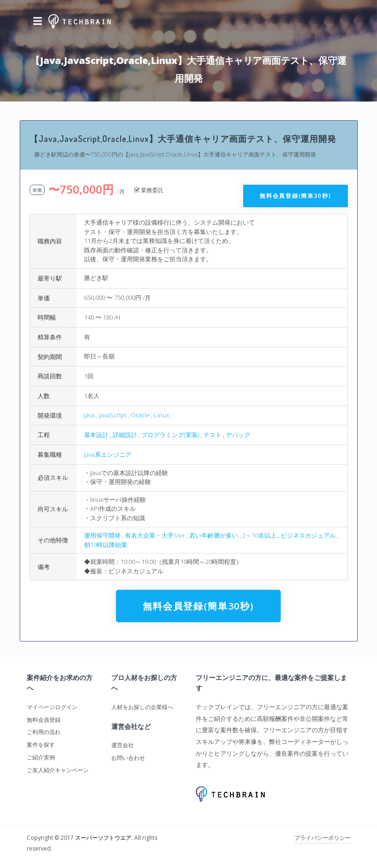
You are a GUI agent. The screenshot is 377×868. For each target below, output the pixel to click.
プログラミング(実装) (170, 435)
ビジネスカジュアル (308, 535)
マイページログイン (52, 707)
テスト (212, 435)
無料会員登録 (44, 720)
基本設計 (96, 435)
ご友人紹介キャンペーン (58, 770)
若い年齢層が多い (214, 535)
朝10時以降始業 (106, 545)
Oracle (140, 415)
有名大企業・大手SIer (155, 535)
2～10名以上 (259, 535)
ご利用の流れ (44, 732)
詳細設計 (125, 435)
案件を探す (41, 745)
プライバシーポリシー (323, 838)
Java (89, 415)
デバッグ (238, 435)
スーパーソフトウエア (103, 838)
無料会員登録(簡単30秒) (295, 196)
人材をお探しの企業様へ (142, 707)
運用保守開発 (102, 535)
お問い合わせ (128, 758)
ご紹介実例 (41, 757)
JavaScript (113, 415)
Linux (162, 415)
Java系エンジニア (108, 454)
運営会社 (123, 745)
